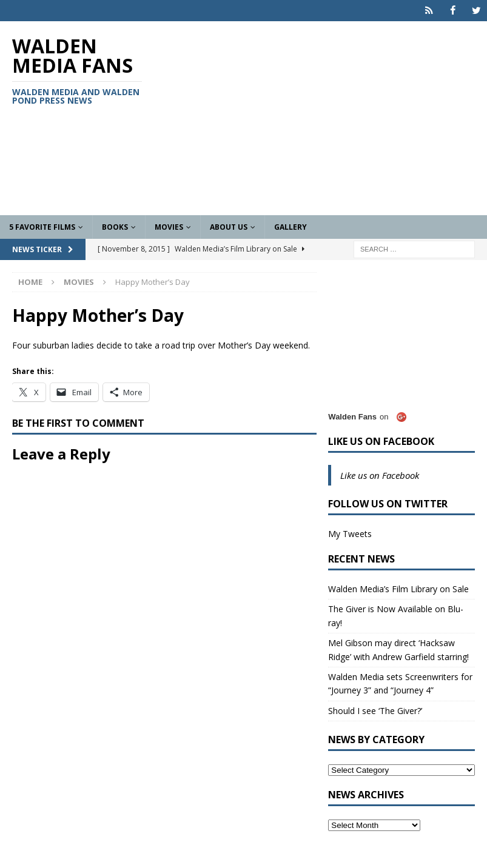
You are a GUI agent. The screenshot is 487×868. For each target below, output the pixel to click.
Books (115, 227)
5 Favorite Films (42, 227)
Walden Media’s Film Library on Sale (398, 589)
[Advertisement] (327, 118)
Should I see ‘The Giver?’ (375, 710)
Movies (169, 227)
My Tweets (350, 534)
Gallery (291, 227)
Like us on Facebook (381, 441)
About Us (229, 227)
